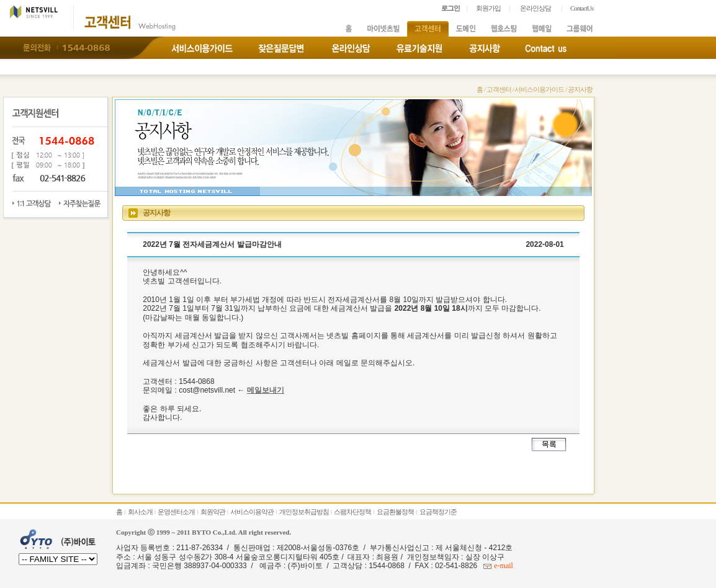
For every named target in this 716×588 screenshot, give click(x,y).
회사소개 (140, 512)
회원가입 (488, 8)
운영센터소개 (176, 512)
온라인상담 (535, 8)
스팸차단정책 (352, 512)
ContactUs (582, 8)
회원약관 (213, 512)
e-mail (503, 566)
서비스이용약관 (252, 512)
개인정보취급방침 (304, 512)
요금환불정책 (395, 512)
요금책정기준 (438, 512)
